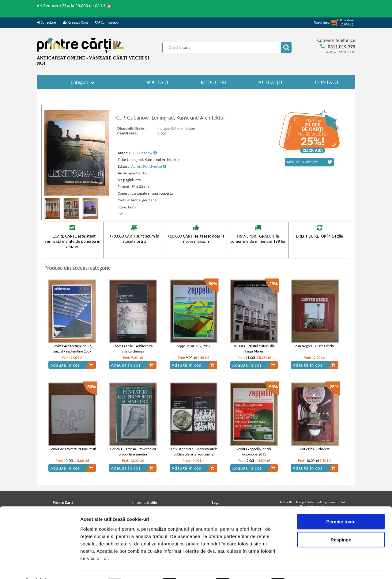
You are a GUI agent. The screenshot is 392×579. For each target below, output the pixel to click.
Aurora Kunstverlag (149, 166)
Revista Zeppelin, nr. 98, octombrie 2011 (254, 452)
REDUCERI (214, 82)
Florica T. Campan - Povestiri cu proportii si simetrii (133, 452)
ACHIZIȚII (270, 82)
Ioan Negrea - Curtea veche (315, 346)
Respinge (341, 524)
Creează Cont (75, 22)
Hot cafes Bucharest (315, 449)
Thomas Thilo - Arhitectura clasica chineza (133, 349)
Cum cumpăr (107, 22)
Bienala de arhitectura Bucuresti (72, 449)
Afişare (306, 567)
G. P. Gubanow (143, 153)
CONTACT (327, 82)
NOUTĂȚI (157, 82)
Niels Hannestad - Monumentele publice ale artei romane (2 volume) (194, 454)
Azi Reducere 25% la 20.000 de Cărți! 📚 (74, 6)
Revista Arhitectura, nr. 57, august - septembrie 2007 (72, 349)
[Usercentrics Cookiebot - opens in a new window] (40, 567)
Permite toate (341, 506)
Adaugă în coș (72, 365)
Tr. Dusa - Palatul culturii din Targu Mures (254, 349)
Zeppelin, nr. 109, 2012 (193, 346)
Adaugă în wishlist (309, 162)
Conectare (46, 22)
